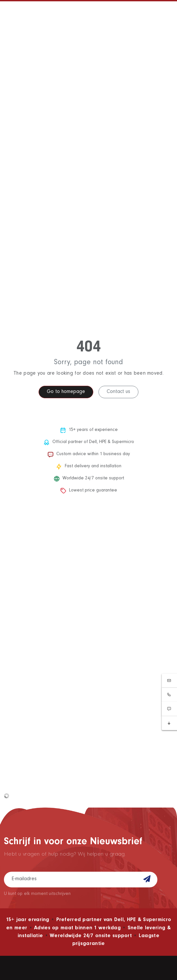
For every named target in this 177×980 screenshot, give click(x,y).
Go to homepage (66, 392)
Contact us (118, 392)
